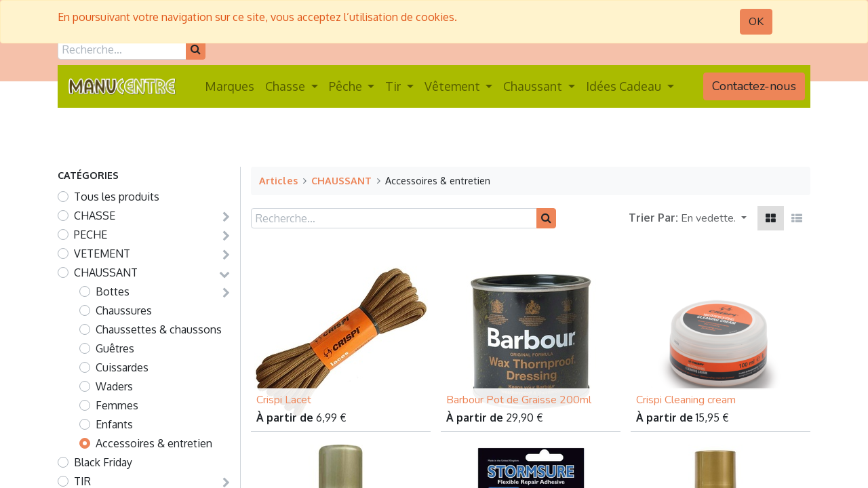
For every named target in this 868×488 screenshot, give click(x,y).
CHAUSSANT (106, 272)
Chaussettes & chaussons (159, 329)
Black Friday (103, 462)
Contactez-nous (754, 86)
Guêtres (115, 348)
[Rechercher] (196, 49)
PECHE (91, 235)
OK (756, 22)
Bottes (113, 291)
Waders (114, 386)
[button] (714, 218)
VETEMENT (102, 253)
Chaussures (124, 310)
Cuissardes (122, 367)
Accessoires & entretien (154, 443)
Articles (278, 180)
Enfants (114, 424)
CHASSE (95, 216)
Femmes (117, 405)
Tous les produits (117, 197)
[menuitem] (230, 86)
